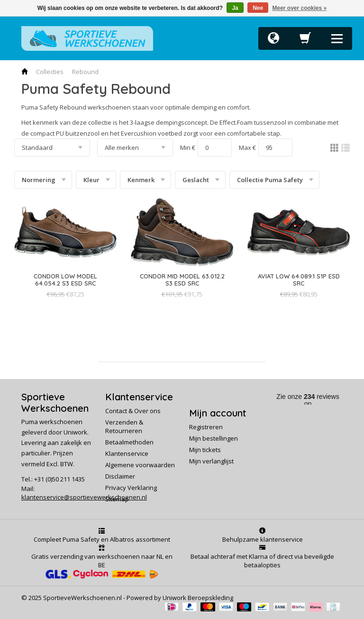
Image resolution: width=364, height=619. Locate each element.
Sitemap (117, 499)
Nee (258, 8)
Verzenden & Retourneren (124, 426)
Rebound (85, 72)
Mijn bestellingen (214, 438)
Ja (235, 8)
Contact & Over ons (133, 411)
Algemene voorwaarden (140, 465)
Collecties (50, 72)
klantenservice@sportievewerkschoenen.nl (84, 497)
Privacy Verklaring (131, 488)
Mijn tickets (205, 450)
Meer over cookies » (300, 8)
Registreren (206, 427)
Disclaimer (120, 476)
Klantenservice (127, 453)
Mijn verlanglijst (211, 461)
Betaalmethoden (129, 442)
